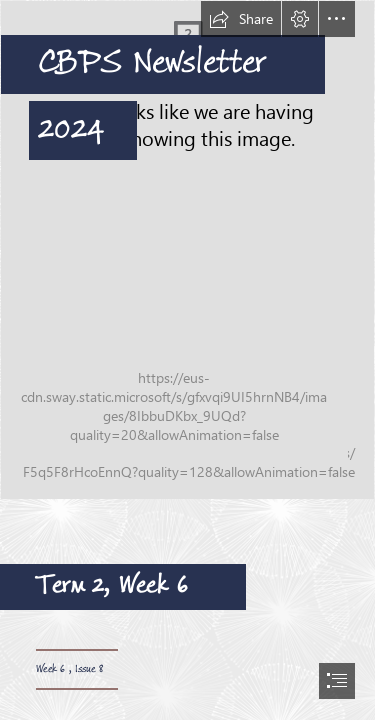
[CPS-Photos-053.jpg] (187, 250)
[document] (187, 360)
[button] (241, 19)
